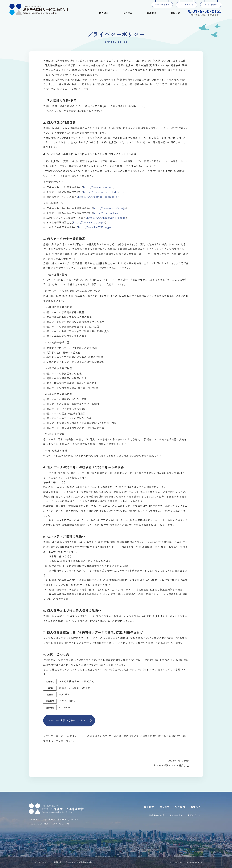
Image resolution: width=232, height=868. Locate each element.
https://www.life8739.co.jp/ (95, 227)
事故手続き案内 (162, 5)
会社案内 (151, 13)
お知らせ (175, 13)
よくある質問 (187, 5)
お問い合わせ (211, 5)
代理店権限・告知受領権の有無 (79, 862)
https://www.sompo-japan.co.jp (98, 197)
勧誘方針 (58, 862)
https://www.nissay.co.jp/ (89, 223)
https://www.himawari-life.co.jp (106, 218)
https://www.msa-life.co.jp (110, 208)
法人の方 (128, 13)
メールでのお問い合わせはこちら (67, 721)
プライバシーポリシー (40, 862)
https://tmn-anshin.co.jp (108, 213)
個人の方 (104, 13)
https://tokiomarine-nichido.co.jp (104, 192)
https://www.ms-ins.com (98, 187)
